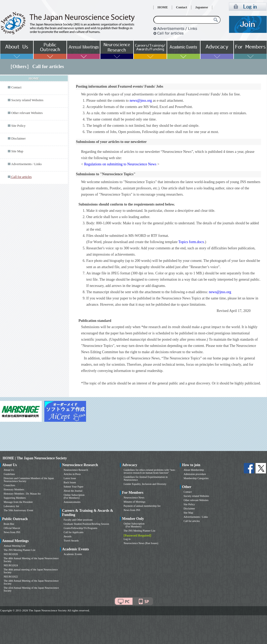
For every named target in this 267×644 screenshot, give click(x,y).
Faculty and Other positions (78, 520)
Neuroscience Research (76, 470)
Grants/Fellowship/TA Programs (80, 528)
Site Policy (18, 126)
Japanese (202, 7)
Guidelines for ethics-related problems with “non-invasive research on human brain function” (150, 471)
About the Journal (73, 491)
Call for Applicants (74, 532)
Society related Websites (27, 100)
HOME (163, 7)
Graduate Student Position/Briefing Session (86, 524)
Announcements (72, 502)
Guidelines (9, 474)
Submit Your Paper (74, 487)
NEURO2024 (11, 565)
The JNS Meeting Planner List (20, 550)
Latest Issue (70, 478)
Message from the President (18, 502)
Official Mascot (12, 528)
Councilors (9, 485)
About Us (9, 470)
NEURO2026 (11, 554)
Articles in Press (72, 474)
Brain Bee (9, 524)
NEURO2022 (11, 577)
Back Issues (70, 482)
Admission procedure (195, 474)
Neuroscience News (134, 498)
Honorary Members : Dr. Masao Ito (22, 494)
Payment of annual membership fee (142, 506)
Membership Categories (196, 478)
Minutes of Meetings (134, 502)
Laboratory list (11, 506)
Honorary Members (14, 489)
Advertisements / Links (26, 164)
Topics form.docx (191, 242)
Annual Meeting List (14, 546)
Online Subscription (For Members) (74, 496)
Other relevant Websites (27, 113)
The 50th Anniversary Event (18, 510)
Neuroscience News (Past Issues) (141, 543)
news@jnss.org (141, 101)
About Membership (194, 470)
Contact (182, 7)
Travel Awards (71, 541)
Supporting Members (15, 498)
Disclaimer (18, 139)
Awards (68, 536)
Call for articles (192, 521)
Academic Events (73, 554)
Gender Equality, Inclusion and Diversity (145, 484)
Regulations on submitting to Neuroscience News (120, 164)
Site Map (17, 151)
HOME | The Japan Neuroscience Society (35, 458)
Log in (127, 539)
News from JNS (12, 532)
